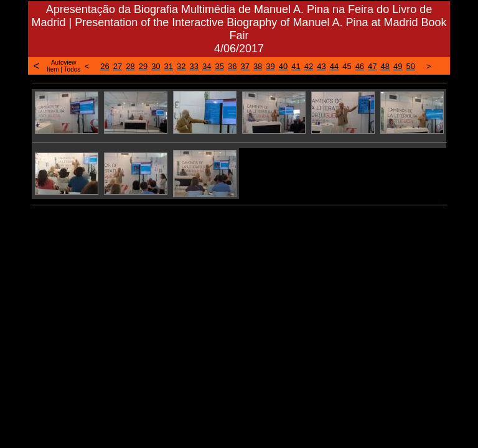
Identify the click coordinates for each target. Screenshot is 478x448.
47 (372, 66)
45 (347, 66)
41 (296, 66)
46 (360, 66)
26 (105, 66)
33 (194, 66)
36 (232, 66)
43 (321, 66)
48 (385, 66)
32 (181, 66)
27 (118, 66)
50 (411, 66)
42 (309, 66)
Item (53, 69)
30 (156, 66)
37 (245, 66)
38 (258, 66)
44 (334, 66)
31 (169, 66)
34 (207, 66)
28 (130, 66)
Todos (73, 69)
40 (283, 66)
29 (143, 66)
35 (219, 66)
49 (398, 66)
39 (270, 66)
